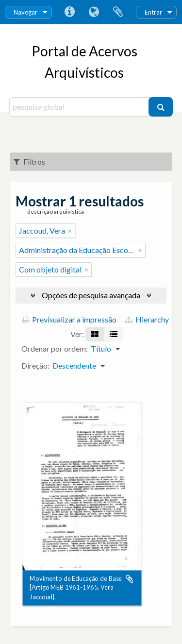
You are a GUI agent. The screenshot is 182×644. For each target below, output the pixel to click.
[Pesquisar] (161, 107)
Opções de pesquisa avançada (91, 295)
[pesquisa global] (80, 107)
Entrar (153, 12)
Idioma (94, 12)
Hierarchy (147, 319)
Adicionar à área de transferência (130, 579)
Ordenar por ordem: (55, 348)
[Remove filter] (70, 231)
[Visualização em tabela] (114, 334)
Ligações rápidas (69, 12)
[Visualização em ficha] (95, 334)
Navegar (25, 12)
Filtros (29, 161)
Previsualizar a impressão (69, 319)
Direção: (35, 365)
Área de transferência (118, 12)
